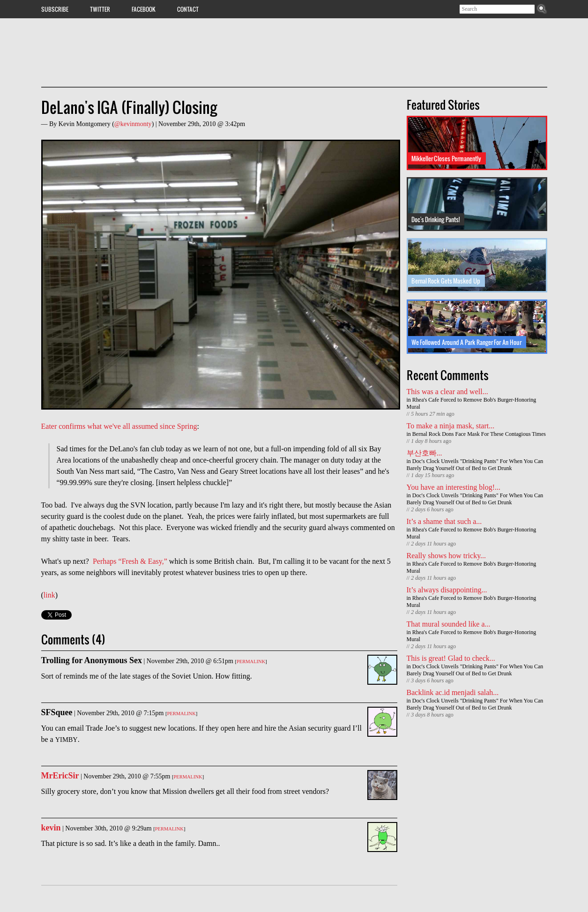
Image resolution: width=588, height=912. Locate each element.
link (49, 595)
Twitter (100, 9)
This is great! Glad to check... (451, 658)
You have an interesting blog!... (454, 487)
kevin (51, 828)
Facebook (144, 9)
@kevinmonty (133, 124)
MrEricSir (60, 776)
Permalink (251, 662)
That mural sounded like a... (449, 624)
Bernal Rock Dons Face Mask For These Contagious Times (479, 434)
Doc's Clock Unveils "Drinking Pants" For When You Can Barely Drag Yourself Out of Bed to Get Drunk (475, 465)
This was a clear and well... (447, 392)
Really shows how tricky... (447, 556)
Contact (188, 9)
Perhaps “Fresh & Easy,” (130, 561)
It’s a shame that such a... (444, 521)
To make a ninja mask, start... (451, 426)
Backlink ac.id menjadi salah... (453, 692)
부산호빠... (424, 453)
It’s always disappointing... (447, 590)
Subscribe (55, 9)
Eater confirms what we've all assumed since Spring (119, 426)
